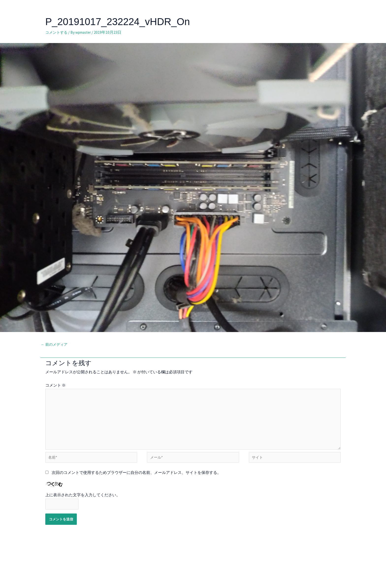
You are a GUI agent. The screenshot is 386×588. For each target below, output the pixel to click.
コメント (56, 386)
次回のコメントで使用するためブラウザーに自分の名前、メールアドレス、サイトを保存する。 (136, 478)
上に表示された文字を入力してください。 (83, 500)
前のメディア (55, 345)
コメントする (57, 32)
